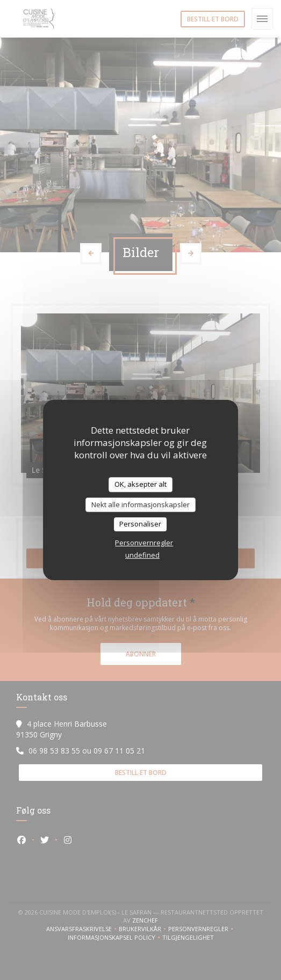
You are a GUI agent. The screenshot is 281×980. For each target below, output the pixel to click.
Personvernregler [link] (144, 543)
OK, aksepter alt (140, 484)
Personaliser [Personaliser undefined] (140, 524)
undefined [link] (142, 555)
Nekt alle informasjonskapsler (140, 504)
